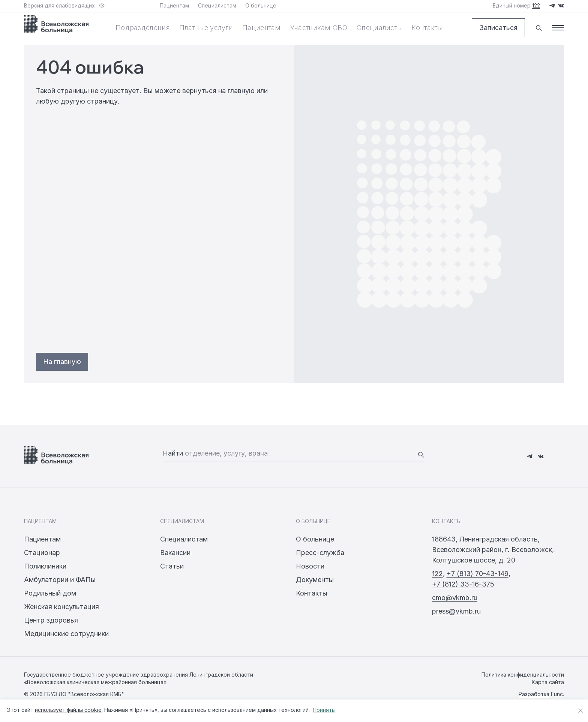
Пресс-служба (320, 553)
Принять (324, 710)
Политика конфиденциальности (523, 675)
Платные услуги (206, 28)
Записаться (498, 28)
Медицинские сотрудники (66, 634)
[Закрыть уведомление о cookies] (580, 711)
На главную (62, 362)
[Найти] (421, 454)
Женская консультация (61, 607)
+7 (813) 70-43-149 (478, 574)
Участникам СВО (319, 28)
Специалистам (184, 539)
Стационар (42, 553)
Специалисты (379, 28)
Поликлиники (45, 566)
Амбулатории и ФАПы (60, 580)
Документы (315, 580)
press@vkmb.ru (456, 611)
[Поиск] (538, 28)
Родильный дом (50, 593)
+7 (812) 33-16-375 (463, 584)
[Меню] (558, 28)
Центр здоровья (51, 620)
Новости (310, 566)
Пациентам (262, 28)
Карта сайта (548, 682)
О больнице (315, 539)
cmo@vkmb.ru (455, 598)
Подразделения (143, 28)
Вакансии (175, 553)
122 (437, 574)
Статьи (172, 566)
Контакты (427, 28)
